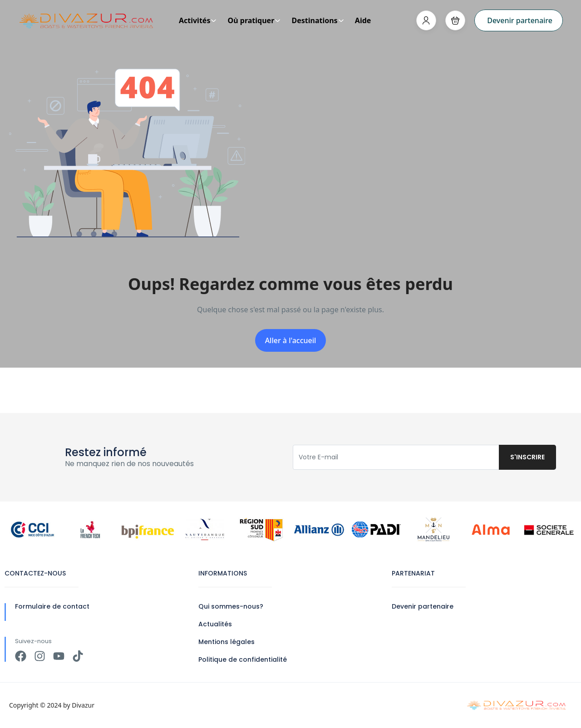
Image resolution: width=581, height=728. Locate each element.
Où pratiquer (254, 20)
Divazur (83, 705)
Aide (363, 20)
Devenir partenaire (520, 20)
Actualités (215, 624)
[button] (455, 20)
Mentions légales (226, 642)
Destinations (318, 20)
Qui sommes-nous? (231, 606)
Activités (198, 20)
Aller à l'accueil (291, 340)
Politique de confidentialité (243, 659)
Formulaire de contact (52, 606)
